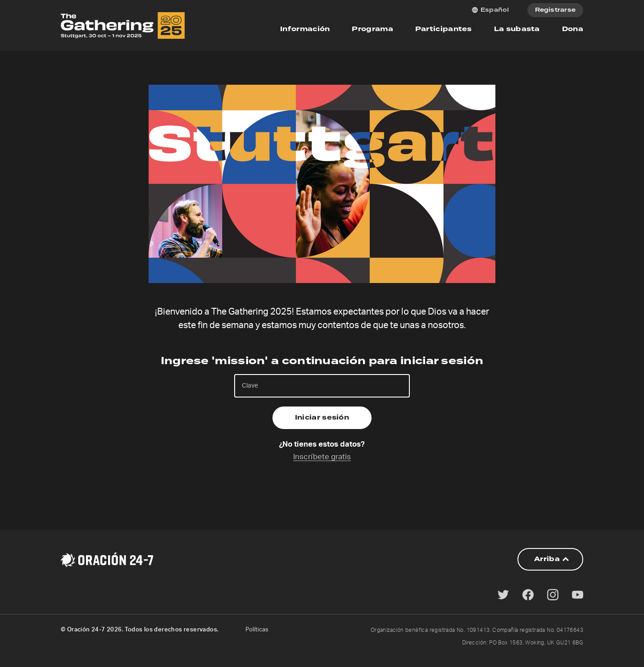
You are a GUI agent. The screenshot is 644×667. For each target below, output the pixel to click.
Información (305, 29)
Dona (573, 29)
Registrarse (555, 10)
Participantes (444, 29)
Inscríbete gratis (322, 457)
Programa (372, 29)
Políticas (257, 630)
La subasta (517, 29)
